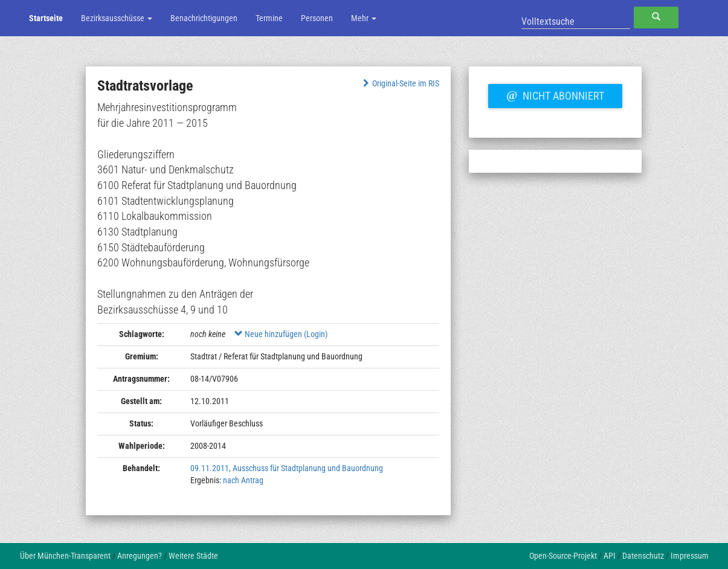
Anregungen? (140, 556)
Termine (269, 18)
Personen (317, 18)
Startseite (46, 18)
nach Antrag (243, 480)
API (610, 556)
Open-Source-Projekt (563, 556)
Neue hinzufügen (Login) (281, 334)
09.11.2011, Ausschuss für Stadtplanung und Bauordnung (287, 468)
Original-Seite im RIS (400, 83)
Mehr (364, 18)
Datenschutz (643, 556)
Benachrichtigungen (204, 18)
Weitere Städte (193, 556)
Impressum (690, 556)
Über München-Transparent (65, 556)
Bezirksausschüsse (117, 18)
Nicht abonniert (555, 94)
